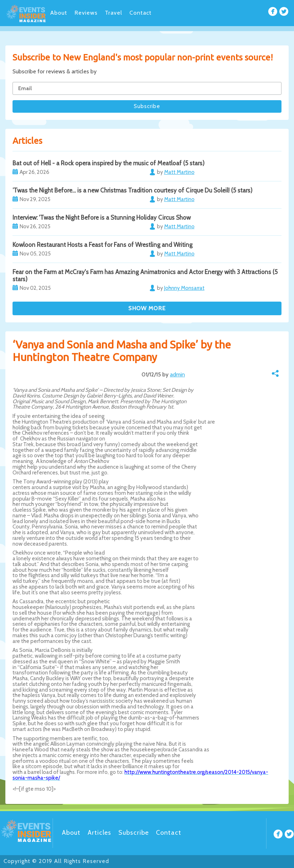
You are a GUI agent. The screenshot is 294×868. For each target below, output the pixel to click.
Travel (114, 13)
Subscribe (134, 833)
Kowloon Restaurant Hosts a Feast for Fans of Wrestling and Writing (102, 245)
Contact (141, 13)
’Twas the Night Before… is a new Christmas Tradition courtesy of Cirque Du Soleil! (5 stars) (133, 190)
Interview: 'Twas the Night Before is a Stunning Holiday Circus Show (102, 218)
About (59, 13)
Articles (99, 833)
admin (177, 374)
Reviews (86, 13)
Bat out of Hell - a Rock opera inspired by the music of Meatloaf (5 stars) (109, 163)
